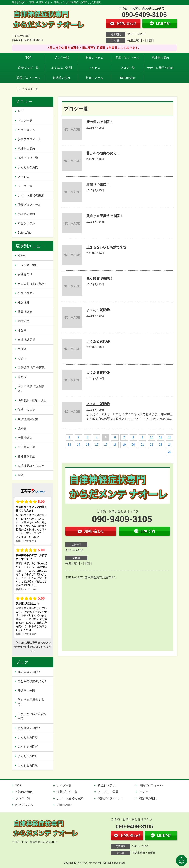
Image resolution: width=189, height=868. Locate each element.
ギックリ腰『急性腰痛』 (31, 389)
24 (170, 445)
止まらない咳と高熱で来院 (106, 247)
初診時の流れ (160, 58)
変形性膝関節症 (28, 419)
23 (161, 445)
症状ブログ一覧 (28, 68)
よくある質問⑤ (98, 310)
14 (78, 445)
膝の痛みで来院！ (100, 122)
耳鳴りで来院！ (98, 185)
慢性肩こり (26, 274)
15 (88, 445)
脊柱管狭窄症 (26, 456)
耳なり (22, 330)
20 (133, 445)
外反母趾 (23, 302)
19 (124, 445)
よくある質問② (98, 404)
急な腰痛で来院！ (100, 279)
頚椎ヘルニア (26, 410)
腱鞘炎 (22, 377)
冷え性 (22, 256)
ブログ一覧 (61, 58)
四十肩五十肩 (26, 447)
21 (142, 445)
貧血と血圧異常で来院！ (105, 216)
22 (152, 445)
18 (115, 445)
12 (170, 437)
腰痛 (20, 475)
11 (161, 437)
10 (152, 437)
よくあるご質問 (61, 68)
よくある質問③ (98, 373)
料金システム (94, 58)
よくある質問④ (98, 341)
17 (106, 445)
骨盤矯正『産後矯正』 (32, 368)
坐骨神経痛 (25, 438)
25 (170, 452)
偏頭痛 (22, 428)
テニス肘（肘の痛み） (32, 284)
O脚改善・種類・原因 (32, 400)
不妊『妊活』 (26, 293)
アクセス (94, 68)
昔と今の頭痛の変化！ (103, 153)
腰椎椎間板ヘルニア (31, 466)
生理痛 (22, 349)
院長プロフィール (128, 58)
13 (69, 445)
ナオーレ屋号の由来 (160, 68)
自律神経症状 (26, 340)
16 (97, 445)
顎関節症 (23, 321)
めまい (22, 358)
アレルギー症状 (28, 265)
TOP (29, 58)
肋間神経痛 (25, 312)
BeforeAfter (127, 78)
